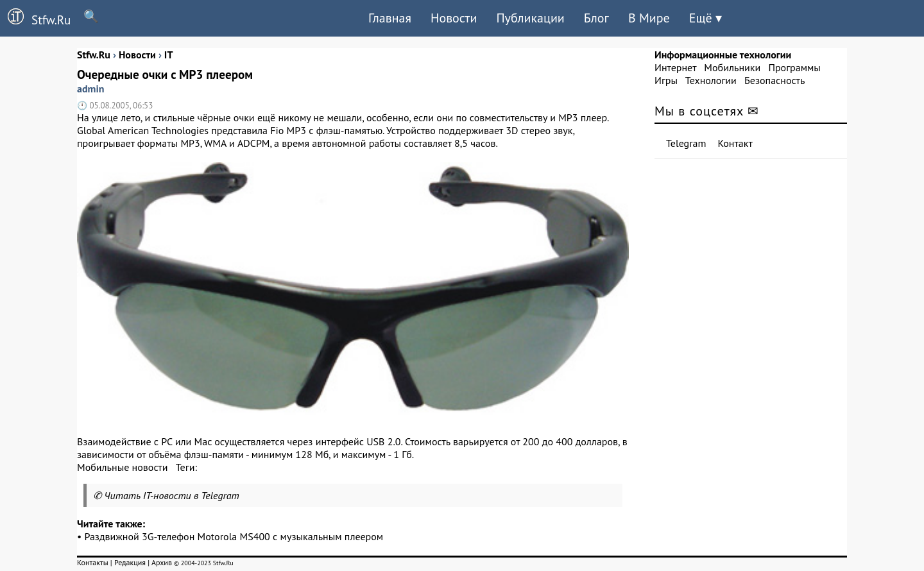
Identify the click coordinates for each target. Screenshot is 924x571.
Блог (596, 18)
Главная (390, 18)
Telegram (686, 143)
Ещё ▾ (706, 18)
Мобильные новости (122, 467)
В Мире (649, 18)
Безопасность (774, 80)
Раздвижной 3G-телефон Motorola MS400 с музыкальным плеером (234, 536)
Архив (162, 562)
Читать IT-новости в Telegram (172, 495)
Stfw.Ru (35, 18)
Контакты (93, 562)
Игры (666, 80)
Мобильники (732, 67)
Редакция (130, 562)
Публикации (530, 18)
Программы (794, 67)
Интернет (675, 67)
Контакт (735, 143)
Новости (454, 18)
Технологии (711, 80)
